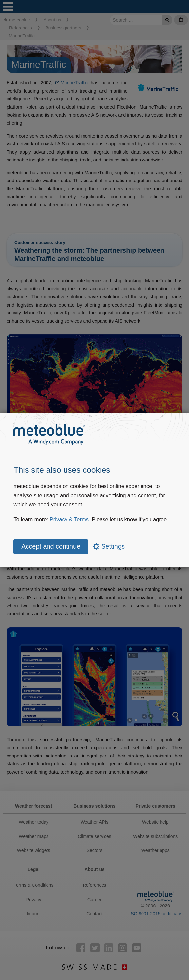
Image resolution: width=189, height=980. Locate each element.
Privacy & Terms (69, 519)
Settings (109, 546)
